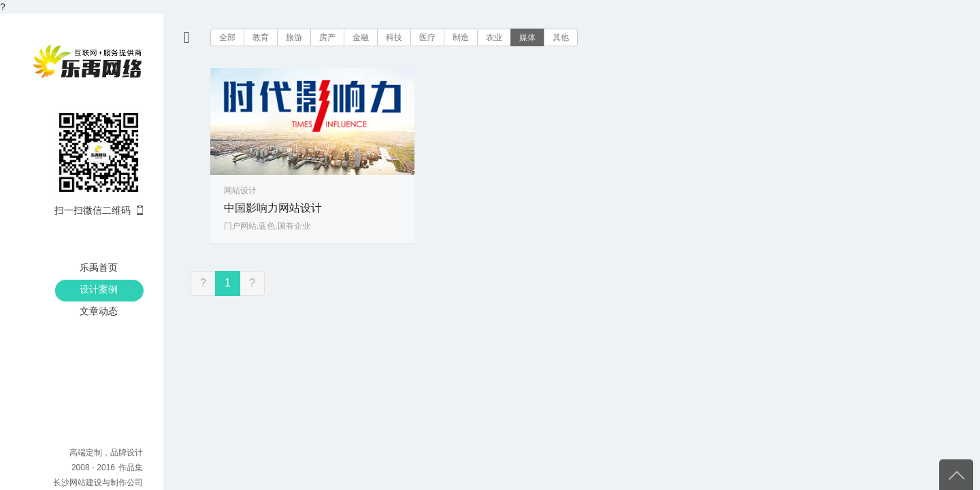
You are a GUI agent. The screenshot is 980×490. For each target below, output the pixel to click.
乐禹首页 (99, 267)
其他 (561, 37)
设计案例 (99, 289)
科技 (394, 37)
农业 (494, 37)
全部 (227, 37)
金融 (361, 37)
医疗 (427, 37)
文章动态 (99, 311)
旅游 (294, 37)
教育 (261, 37)
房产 (327, 37)
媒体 (527, 37)
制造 (461, 37)
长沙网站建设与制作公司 (98, 483)
